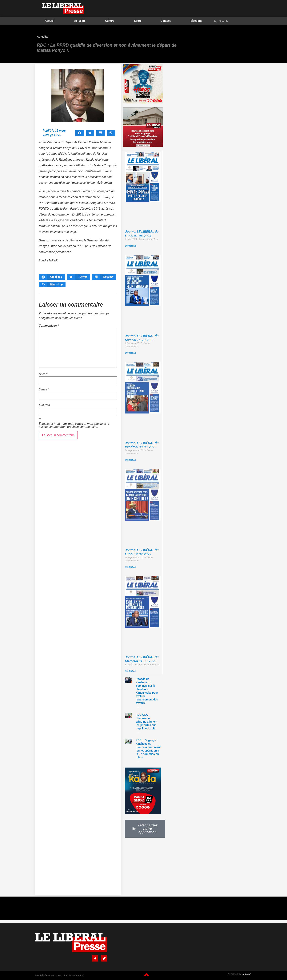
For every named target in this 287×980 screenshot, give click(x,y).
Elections (196, 21)
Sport (138, 21)
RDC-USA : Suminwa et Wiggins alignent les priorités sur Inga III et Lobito (147, 722)
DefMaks (246, 974)
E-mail (44, 389)
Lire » (138, 707)
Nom (43, 374)
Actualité (80, 21)
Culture (110, 21)
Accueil (50, 21)
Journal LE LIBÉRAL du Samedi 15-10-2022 (142, 338)
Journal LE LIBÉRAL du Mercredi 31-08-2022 (142, 659)
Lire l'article (131, 246)
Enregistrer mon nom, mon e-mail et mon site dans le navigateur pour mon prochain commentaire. (74, 425)
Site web (44, 405)
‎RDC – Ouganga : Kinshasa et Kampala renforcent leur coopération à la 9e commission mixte (148, 749)
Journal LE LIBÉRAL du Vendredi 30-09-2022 (142, 445)
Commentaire (49, 326)
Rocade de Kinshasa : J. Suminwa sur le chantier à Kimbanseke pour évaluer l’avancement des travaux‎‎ (147, 691)
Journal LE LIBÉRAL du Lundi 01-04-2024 (142, 234)
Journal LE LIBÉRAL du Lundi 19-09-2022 (142, 552)
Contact (166, 21)
